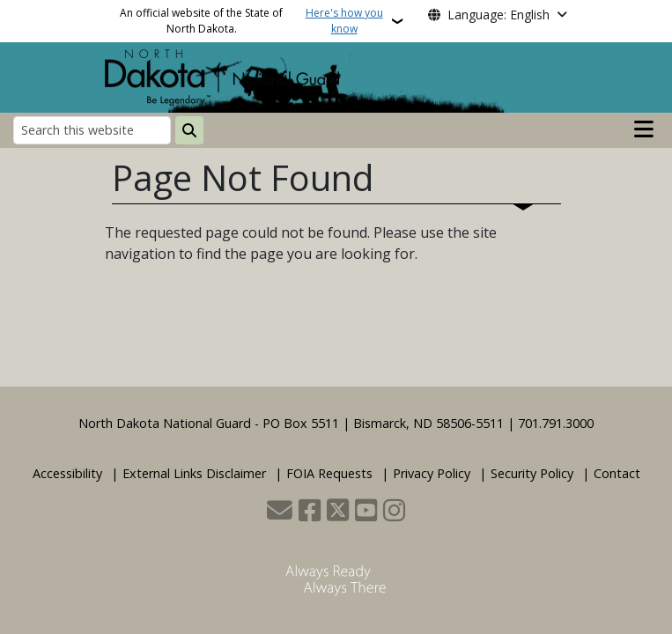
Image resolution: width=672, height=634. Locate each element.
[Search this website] (92, 130)
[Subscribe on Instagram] (394, 512)
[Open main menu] (644, 129)
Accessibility (67, 473)
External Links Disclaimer (194, 473)
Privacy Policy (432, 473)
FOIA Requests (329, 473)
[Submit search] (189, 130)
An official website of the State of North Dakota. (254, 21)
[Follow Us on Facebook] (310, 512)
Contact (617, 473)
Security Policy (532, 473)
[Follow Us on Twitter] (338, 512)
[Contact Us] (280, 512)
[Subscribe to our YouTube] (366, 512)
